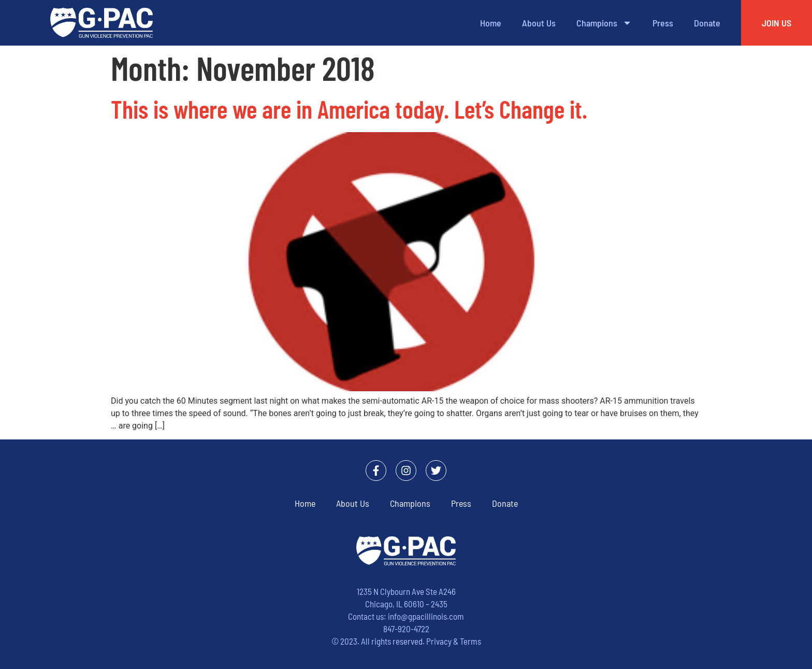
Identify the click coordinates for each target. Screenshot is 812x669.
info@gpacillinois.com (426, 616)
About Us (539, 23)
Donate (707, 23)
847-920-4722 (406, 629)
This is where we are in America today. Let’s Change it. (349, 109)
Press (663, 23)
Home (491, 23)
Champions (604, 23)
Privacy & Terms (454, 641)
